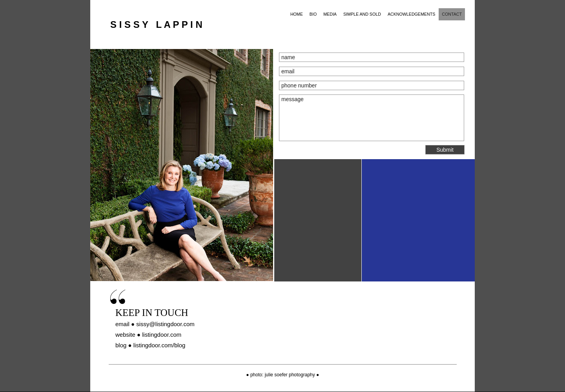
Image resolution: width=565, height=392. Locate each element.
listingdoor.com (162, 335)
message (372, 118)
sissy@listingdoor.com (165, 324)
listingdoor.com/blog (159, 345)
